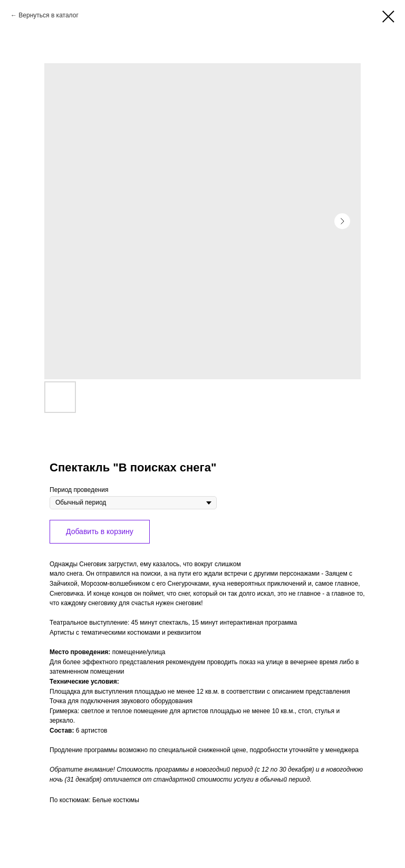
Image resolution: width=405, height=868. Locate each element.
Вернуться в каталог (48, 15)
